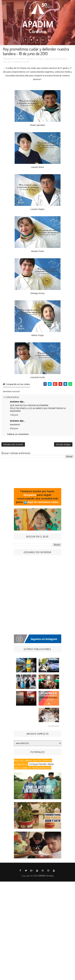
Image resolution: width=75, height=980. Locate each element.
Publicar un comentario (18, 434)
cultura (47, 59)
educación (8, 62)
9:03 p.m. (14, 428)
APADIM (21, 59)
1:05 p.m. (14, 415)
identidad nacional (21, 62)
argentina (30, 59)
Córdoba (39, 59)
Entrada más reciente (13, 444)
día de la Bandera (59, 59)
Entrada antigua (63, 444)
